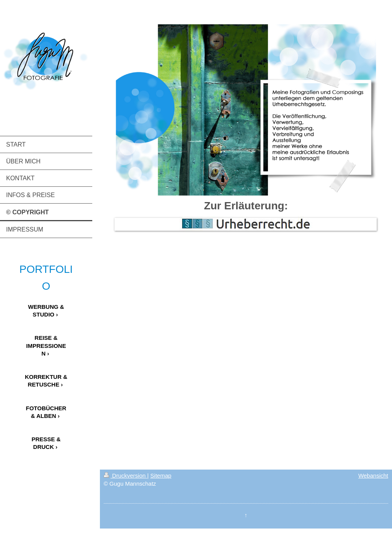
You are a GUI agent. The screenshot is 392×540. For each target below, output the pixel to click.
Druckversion (126, 476)
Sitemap (161, 476)
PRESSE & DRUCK (46, 443)
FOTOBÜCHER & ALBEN (46, 412)
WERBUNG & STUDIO (46, 311)
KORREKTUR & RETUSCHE (46, 381)
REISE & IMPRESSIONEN (46, 346)
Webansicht (373, 476)
